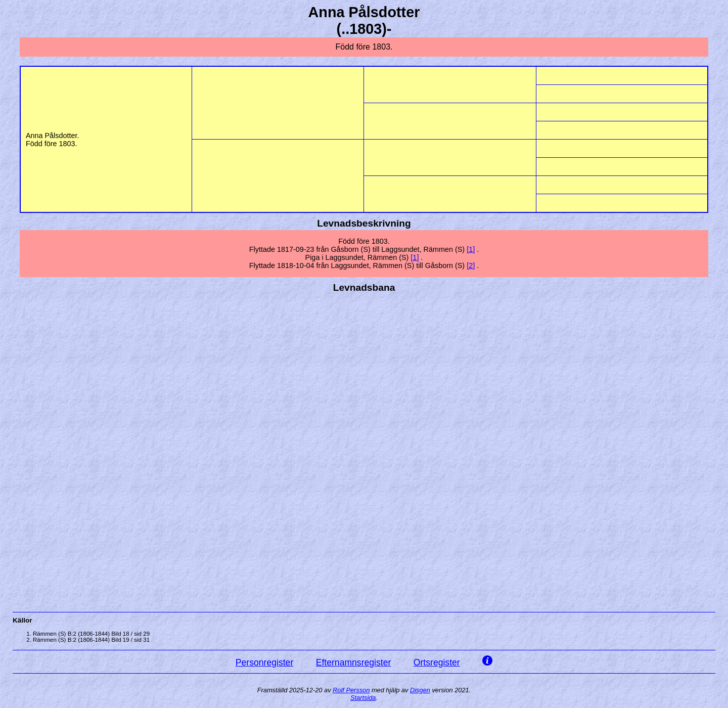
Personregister (264, 662)
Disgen (420, 690)
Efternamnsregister (354, 662)
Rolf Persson (351, 690)
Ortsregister (437, 662)
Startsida (363, 698)
